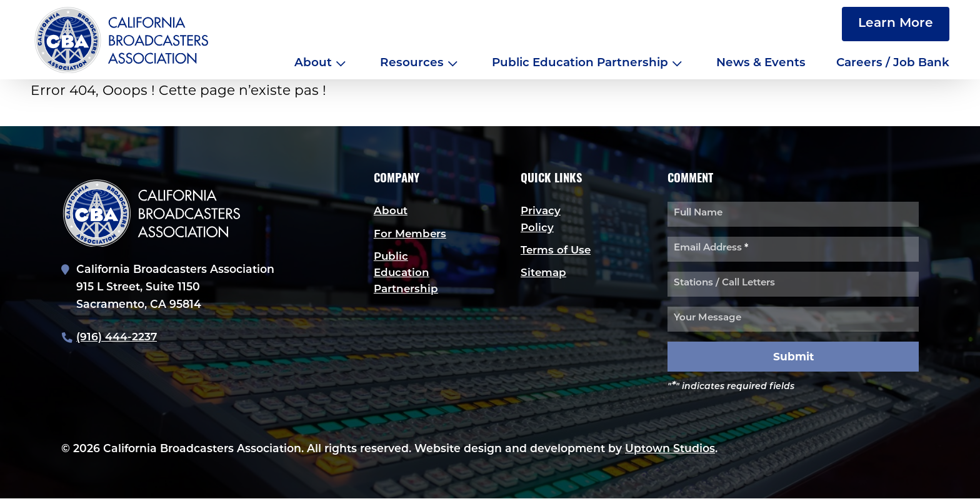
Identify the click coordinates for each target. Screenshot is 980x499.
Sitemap (544, 274)
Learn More (896, 24)
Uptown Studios (670, 449)
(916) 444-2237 (117, 338)
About (313, 63)
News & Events (761, 63)
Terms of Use (557, 251)
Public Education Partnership (580, 63)
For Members (411, 235)
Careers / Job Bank (893, 63)
